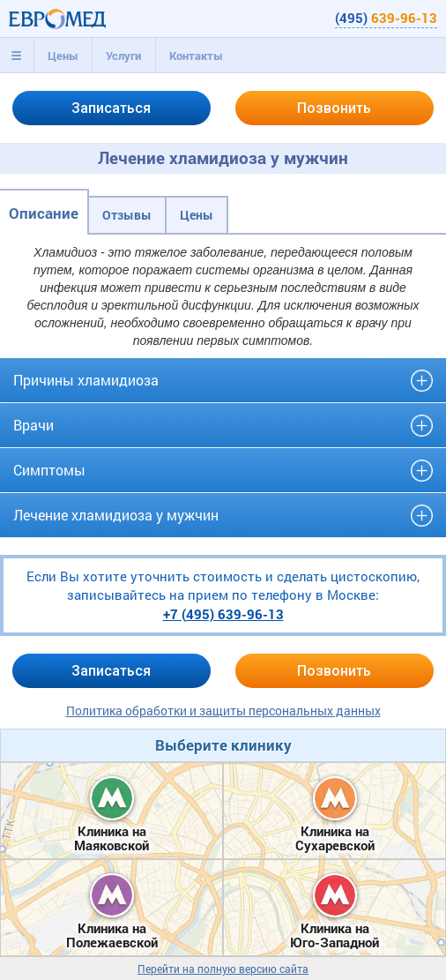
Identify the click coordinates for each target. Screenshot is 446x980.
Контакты (196, 56)
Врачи (33, 425)
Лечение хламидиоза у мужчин (116, 515)
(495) (386, 18)
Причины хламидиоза (86, 380)
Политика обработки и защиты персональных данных (223, 711)
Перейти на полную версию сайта (223, 969)
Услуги (123, 56)
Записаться (111, 108)
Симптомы (49, 470)
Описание (44, 213)
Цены (63, 56)
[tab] (17, 56)
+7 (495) (223, 614)
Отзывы (127, 215)
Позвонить (334, 108)
